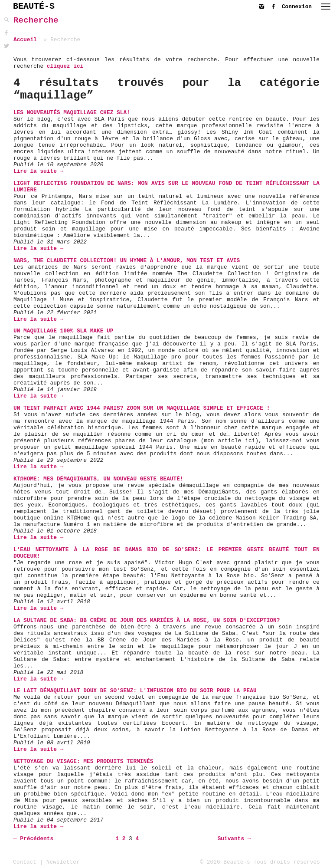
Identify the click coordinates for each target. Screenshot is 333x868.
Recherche (36, 20)
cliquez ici (65, 66)
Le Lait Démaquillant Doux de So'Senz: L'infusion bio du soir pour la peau (135, 691)
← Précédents (33, 839)
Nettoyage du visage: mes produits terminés (83, 761)
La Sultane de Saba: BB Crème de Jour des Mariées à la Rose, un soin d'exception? (147, 620)
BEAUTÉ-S (34, 6)
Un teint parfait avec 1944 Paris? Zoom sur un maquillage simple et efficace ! (142, 408)
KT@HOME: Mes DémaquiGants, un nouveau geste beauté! (98, 479)
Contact (25, 862)
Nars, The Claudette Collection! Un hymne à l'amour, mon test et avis (127, 261)
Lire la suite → (38, 171)
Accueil (25, 40)
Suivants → (234, 839)
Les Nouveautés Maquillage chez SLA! (72, 113)
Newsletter (63, 862)
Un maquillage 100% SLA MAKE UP (63, 331)
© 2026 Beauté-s (225, 862)
